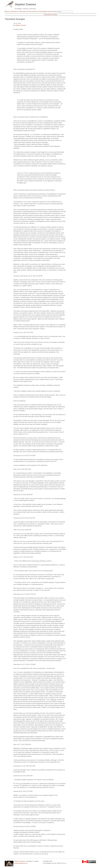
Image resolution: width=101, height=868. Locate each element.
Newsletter (23, 11)
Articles (35, 11)
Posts (29, 11)
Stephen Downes (21, 25)
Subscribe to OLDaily (50, 15)
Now (55, 11)
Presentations (43, 11)
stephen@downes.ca (21, 863)
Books (7, 11)
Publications (14, 11)
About (50, 11)
